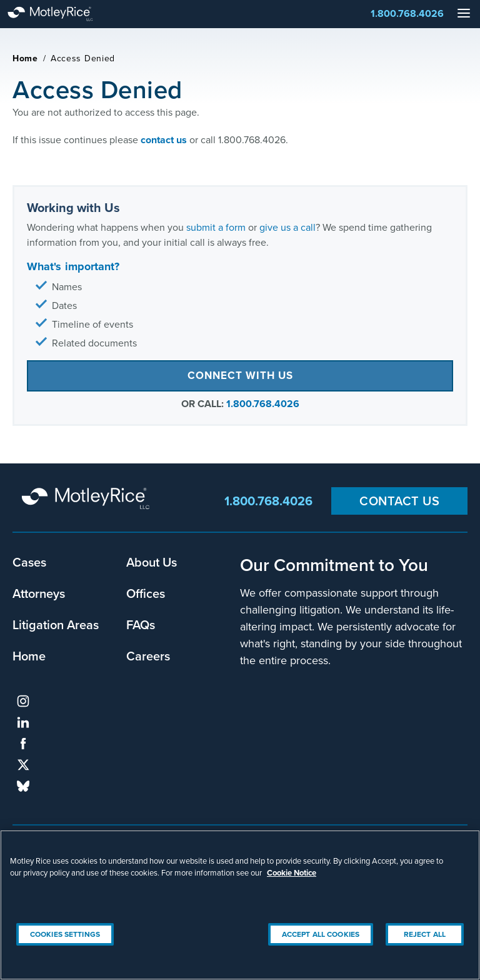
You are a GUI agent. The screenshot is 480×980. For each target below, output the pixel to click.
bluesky (23, 786)
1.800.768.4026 (407, 13)
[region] (240, 905)
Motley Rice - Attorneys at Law (62, 14)
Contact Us (399, 501)
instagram (23, 701)
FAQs (141, 624)
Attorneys (39, 593)
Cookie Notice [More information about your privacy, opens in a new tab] (292, 873)
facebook (23, 744)
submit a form (216, 227)
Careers (148, 656)
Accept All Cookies (321, 934)
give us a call (287, 227)
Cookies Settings (65, 934)
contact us (164, 140)
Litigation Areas (56, 624)
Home (25, 58)
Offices (146, 593)
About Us (152, 562)
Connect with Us (240, 375)
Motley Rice (87, 499)
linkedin (23, 722)
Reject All (425, 934)
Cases (29, 562)
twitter (23, 765)
